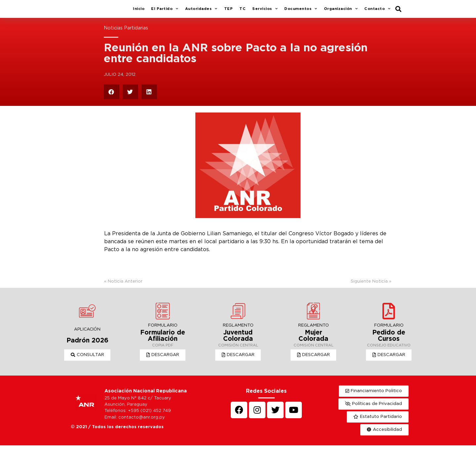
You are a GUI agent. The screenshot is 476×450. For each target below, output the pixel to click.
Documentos (301, 12)
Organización (341, 12)
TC (242, 11)
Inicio (139, 11)
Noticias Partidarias (126, 33)
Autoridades (201, 12)
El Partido (165, 12)
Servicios (265, 12)
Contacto (377, 12)
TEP (229, 11)
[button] (87, 360)
